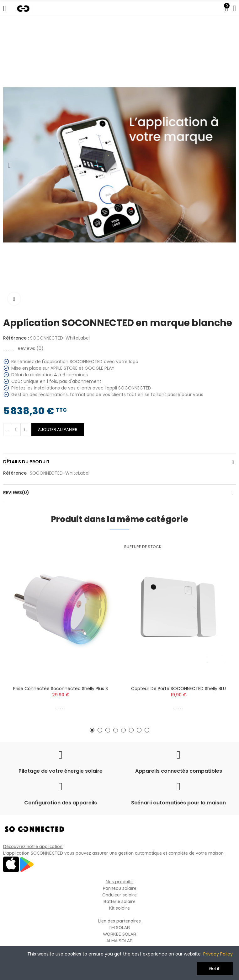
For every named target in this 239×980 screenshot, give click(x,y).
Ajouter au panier (58, 430)
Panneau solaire (120, 888)
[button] (9, 165)
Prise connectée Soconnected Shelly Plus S (61, 689)
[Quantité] (16, 430)
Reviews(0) (16, 493)
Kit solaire (119, 908)
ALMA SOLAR (119, 941)
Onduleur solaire (119, 895)
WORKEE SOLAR (119, 934)
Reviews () (31, 348)
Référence (15, 473)
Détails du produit (26, 462)
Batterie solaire (119, 901)
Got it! (215, 969)
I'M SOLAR (120, 928)
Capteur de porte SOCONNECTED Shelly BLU (178, 689)
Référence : (16, 338)
